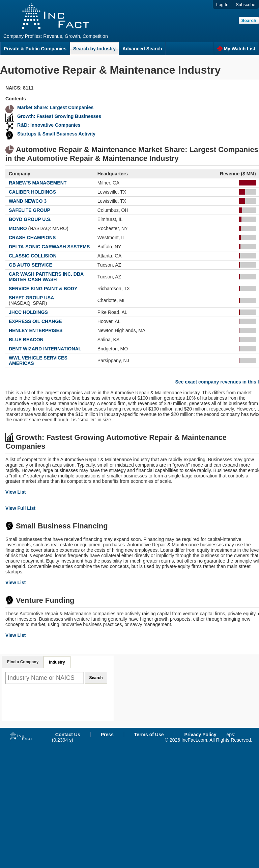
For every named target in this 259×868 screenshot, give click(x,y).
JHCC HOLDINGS (28, 312)
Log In (222, 5)
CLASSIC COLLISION (33, 256)
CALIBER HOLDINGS (32, 192)
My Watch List (236, 49)
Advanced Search (142, 49)
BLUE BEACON (26, 340)
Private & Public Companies (35, 49)
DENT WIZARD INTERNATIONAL (45, 349)
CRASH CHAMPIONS (32, 238)
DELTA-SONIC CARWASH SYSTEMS (49, 247)
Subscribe (246, 5)
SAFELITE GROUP (30, 210)
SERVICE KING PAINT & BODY (43, 289)
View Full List (20, 508)
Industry (57, 662)
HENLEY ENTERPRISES (36, 330)
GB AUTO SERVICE (31, 265)
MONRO (18, 228)
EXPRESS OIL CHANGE (35, 321)
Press (107, 735)
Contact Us (68, 735)
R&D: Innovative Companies (49, 125)
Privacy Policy (200, 735)
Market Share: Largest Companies (55, 107)
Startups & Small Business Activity (56, 134)
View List (16, 492)
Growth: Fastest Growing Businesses (59, 116)
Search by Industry (94, 49)
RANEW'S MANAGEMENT (38, 183)
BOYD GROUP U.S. (30, 219)
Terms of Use (149, 735)
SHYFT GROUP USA (31, 298)
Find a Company (23, 662)
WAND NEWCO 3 (28, 201)
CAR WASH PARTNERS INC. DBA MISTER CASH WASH (46, 277)
